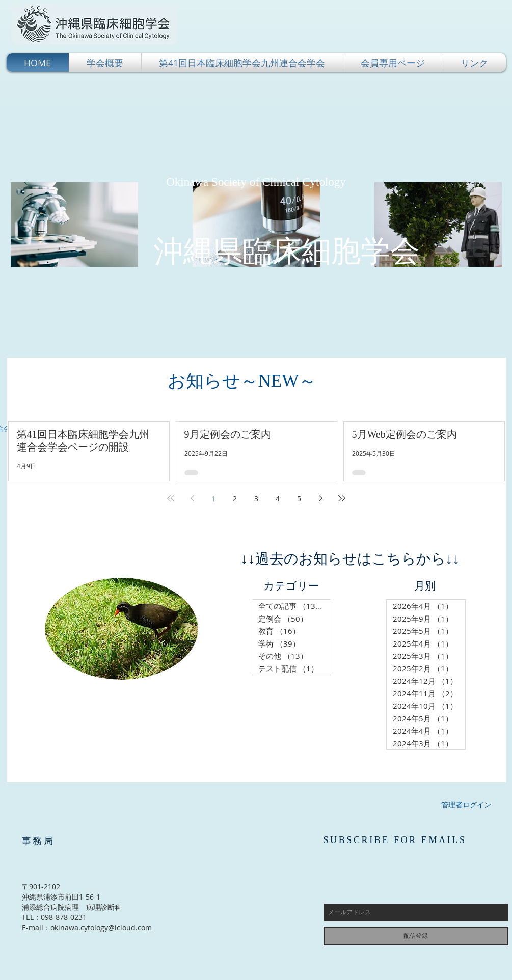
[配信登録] (416, 936)
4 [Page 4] (278, 499)
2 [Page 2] (235, 499)
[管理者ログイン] (466, 805)
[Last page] (342, 498)
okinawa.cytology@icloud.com (101, 927)
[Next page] (320, 498)
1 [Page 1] (213, 499)
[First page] (171, 498)
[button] (105, 63)
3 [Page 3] (256, 499)
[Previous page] (192, 498)
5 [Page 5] (299, 499)
